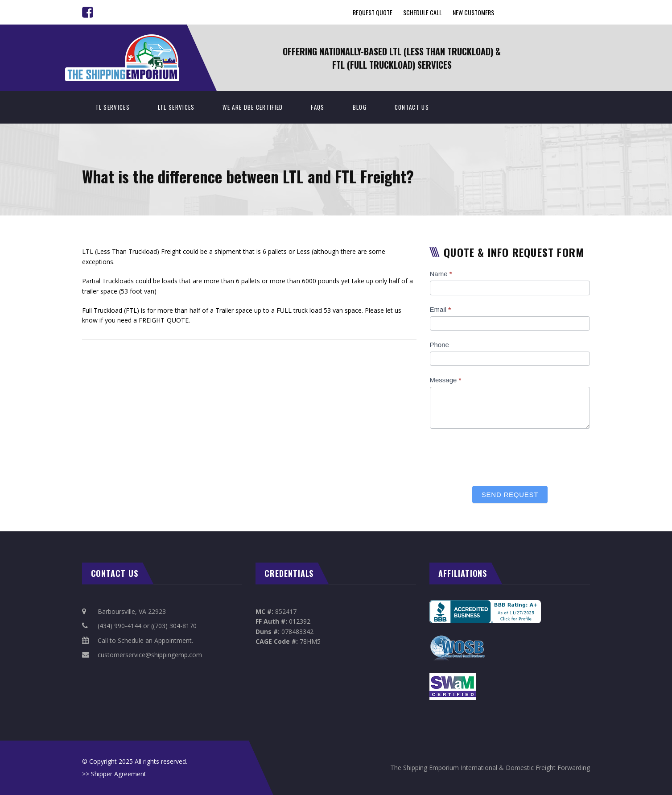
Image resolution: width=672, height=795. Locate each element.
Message (446, 380)
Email (441, 309)
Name (441, 274)
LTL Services (176, 107)
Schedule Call (423, 12)
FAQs (317, 107)
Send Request (510, 495)
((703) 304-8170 (174, 626)
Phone (439, 345)
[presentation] (498, 455)
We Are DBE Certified (253, 107)
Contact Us (412, 107)
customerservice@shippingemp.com (150, 655)
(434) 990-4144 (120, 626)
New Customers (473, 12)
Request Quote (373, 12)
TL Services (113, 107)
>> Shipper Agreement (114, 774)
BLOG (360, 107)
